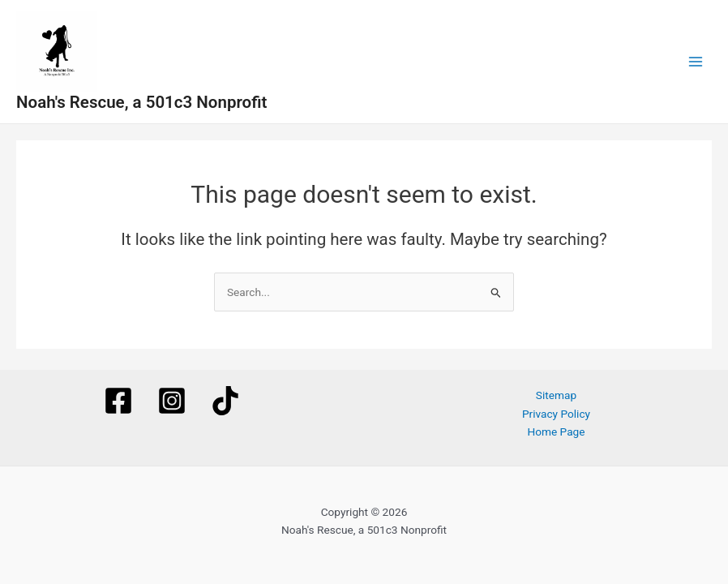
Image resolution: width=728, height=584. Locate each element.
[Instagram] (172, 401)
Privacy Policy (556, 414)
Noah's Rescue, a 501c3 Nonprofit (141, 102)
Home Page (556, 432)
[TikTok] (225, 401)
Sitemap (556, 395)
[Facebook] (118, 401)
